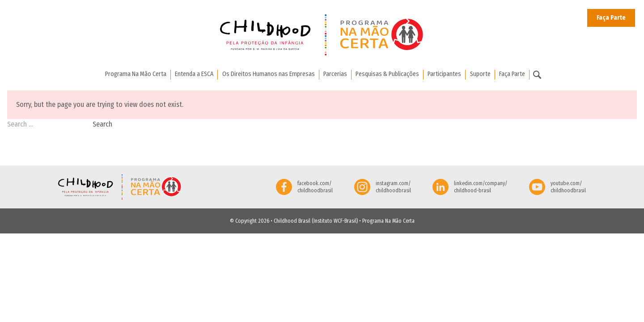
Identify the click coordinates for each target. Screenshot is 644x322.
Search (102, 124)
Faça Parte (611, 18)
